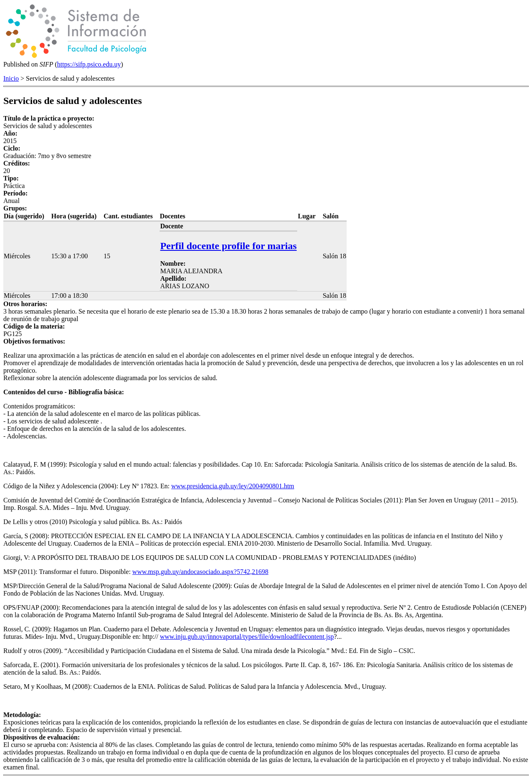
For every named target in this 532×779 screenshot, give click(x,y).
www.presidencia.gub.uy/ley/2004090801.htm (233, 486)
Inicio (11, 78)
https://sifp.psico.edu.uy (89, 64)
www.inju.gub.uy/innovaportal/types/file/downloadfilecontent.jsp (247, 637)
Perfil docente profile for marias (228, 246)
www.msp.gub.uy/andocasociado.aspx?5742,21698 (200, 572)
